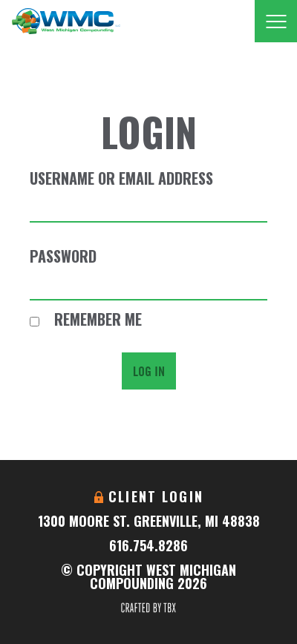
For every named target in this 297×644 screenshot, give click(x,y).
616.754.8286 (148, 545)
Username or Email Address (121, 178)
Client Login (156, 496)
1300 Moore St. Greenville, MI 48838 (149, 521)
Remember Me (86, 319)
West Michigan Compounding (66, 21)
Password (63, 256)
